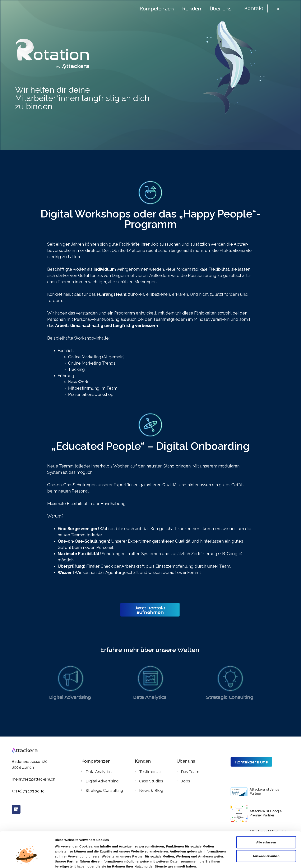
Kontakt (254, 8)
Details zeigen (221, 860)
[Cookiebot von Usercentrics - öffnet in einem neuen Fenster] (27, 860)
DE (278, 9)
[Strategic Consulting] (230, 678)
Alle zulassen (266, 819)
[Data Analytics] (150, 678)
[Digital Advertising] (71, 678)
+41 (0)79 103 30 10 (28, 791)
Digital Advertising (71, 697)
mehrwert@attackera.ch (33, 779)
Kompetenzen (157, 8)
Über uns (221, 8)
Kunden (192, 8)
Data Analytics (150, 697)
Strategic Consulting (230, 697)
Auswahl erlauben (266, 832)
